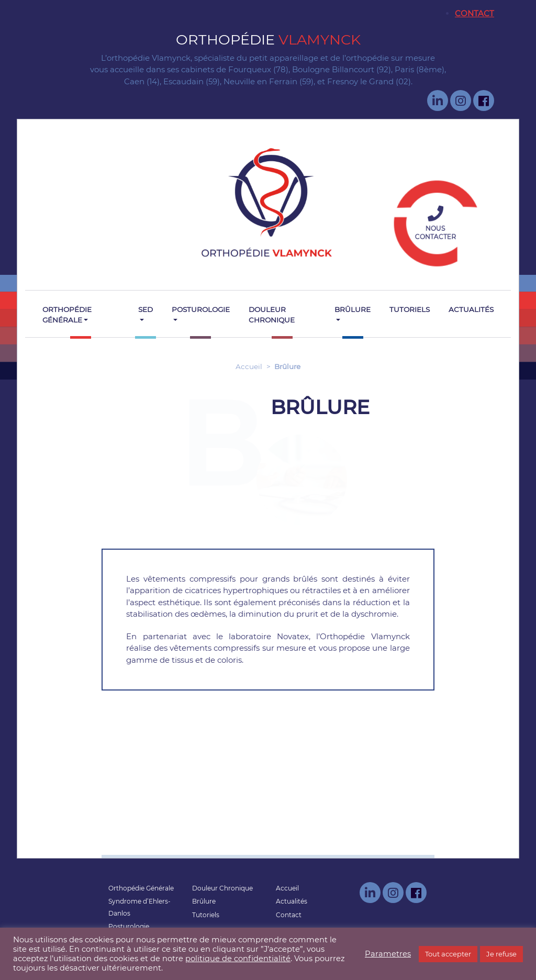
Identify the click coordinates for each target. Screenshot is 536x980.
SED (146, 309)
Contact (474, 13)
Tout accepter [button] (448, 954)
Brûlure (353, 309)
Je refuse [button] (501, 954)
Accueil (249, 366)
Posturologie (201, 309)
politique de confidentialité (238, 959)
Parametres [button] (388, 954)
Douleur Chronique (272, 315)
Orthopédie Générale (67, 315)
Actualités (471, 309)
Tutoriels (410, 309)
